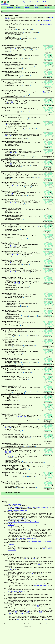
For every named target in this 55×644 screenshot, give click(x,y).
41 (8, 194)
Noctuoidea (38, 2)
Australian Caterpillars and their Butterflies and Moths (23, 522)
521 (12, 66)
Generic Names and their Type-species (40, 541)
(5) (27, 20)
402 (39, 20)
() (37, 7)
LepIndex (11, 30)
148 (32, 574)
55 (8, 102)
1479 (23, 613)
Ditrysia (31, 2)
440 (34, 559)
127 (21, 417)
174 (41, 574)
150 (15, 49)
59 (11, 263)
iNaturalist (21, 30)
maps (51, 52)
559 (37, 24)
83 (38, 606)
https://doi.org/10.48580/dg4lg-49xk (26, 538)
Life (12, 2)
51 (11, 49)
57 (13, 254)
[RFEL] (25, 23)
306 (11, 153)
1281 (9, 613)
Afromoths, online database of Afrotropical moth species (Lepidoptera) (28, 507)
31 (18, 417)
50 (13, 185)
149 (17, 185)
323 (51, 618)
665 (11, 164)
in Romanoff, (27, 24)
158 (16, 153)
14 (48, 92)
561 (7, 125)
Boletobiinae (4, 4)
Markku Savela (47, 624)
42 (11, 203)
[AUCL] (21, 34)
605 (15, 283)
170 (25, 417)
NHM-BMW (29, 30)
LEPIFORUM (29, 157)
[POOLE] (13, 23)
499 (16, 612)
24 (10, 136)
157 (39, 565)
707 (18, 619)
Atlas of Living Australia (15, 504)
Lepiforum (11, 525)
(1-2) (42, 585)
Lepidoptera (24, 2)
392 (26, 559)
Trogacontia (10, 7)
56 (11, 246)
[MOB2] (15, 36)
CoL (15, 30)
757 (28, 612)
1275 (45, 17)
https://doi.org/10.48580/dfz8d (19, 519)
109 (6, 428)
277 (50, 610)
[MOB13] (18, 23)
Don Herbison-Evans (19, 347)
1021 (41, 612)
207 (6, 136)
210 (38, 226)
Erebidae (46, 2)
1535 (45, 619)
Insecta (17, 2)
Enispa (27, 7)
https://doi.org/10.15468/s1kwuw (17, 510)
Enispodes (18, 7)
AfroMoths (17, 32)
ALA (25, 34)
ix (10, 569)
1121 (31, 619)
